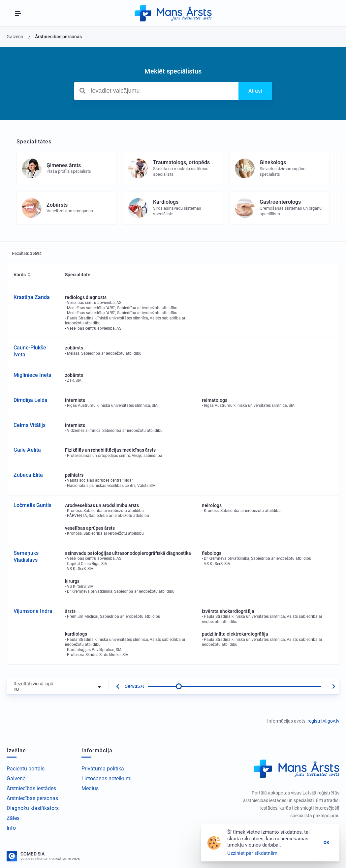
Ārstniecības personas (32, 798)
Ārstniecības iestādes (31, 788)
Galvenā (16, 778)
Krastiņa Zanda (32, 297)
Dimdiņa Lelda (31, 400)
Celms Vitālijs (30, 425)
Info (11, 828)
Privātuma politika (103, 769)
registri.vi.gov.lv (323, 721)
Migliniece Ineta (32, 375)
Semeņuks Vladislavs (26, 556)
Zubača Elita (28, 475)
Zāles (13, 818)
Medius (90, 788)
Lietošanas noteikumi (107, 778)
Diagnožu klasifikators (33, 808)
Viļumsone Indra (33, 611)
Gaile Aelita (27, 450)
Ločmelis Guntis (32, 505)
